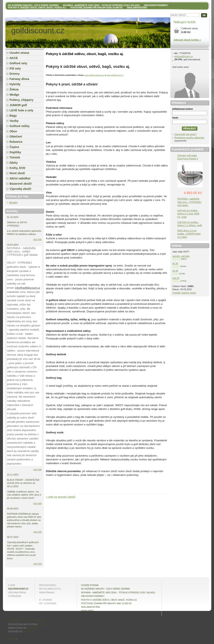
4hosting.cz (34, 628)
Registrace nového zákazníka (189, 138)
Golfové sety (18, 63)
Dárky (14, 163)
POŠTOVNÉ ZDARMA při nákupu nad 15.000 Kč (97, 8)
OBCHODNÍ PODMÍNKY (156, 5)
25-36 (175, 271)
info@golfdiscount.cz (28, 288)
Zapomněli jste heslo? (186, 134)
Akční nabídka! (20, 178)
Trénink (15, 157)
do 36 (175, 263)
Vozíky (14, 121)
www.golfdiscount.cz (115, 75)
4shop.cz (29, 632)
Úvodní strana (19, 53)
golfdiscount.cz (18, 589)
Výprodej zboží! (20, 189)
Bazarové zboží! (21, 184)
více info (38, 239)
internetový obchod (31, 621)
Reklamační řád (137, 8)
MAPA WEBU (87, 611)
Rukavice (16, 142)
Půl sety (15, 68)
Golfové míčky (20, 126)
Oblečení (16, 137)
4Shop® (42, 624)
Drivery (15, 74)
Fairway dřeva (19, 79)
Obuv (13, 131)
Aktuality (13, 202)
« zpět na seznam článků (61, 497)
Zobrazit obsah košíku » (187, 40)
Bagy (13, 116)
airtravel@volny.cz (184, 56)
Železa (14, 89)
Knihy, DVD (18, 168)
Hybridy (15, 84)
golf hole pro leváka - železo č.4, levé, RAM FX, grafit (188, 214)
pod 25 (176, 278)
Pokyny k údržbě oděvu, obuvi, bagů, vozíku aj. (37, 8)
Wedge (14, 95)
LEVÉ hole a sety (22, 110)
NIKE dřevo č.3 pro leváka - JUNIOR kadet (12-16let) (189, 234)
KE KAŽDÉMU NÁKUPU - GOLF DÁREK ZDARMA (33, 5)
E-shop (12, 621)
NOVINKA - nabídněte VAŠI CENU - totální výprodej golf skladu (101, 5)
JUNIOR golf (18, 105)
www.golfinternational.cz (94, 75)
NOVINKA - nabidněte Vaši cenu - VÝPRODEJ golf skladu (189, 202)
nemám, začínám (181, 256)
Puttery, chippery (22, 100)
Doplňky (15, 152)
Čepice (14, 147)
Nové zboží (17, 173)
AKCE (14, 58)
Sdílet (12, 639)
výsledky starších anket (184, 293)
